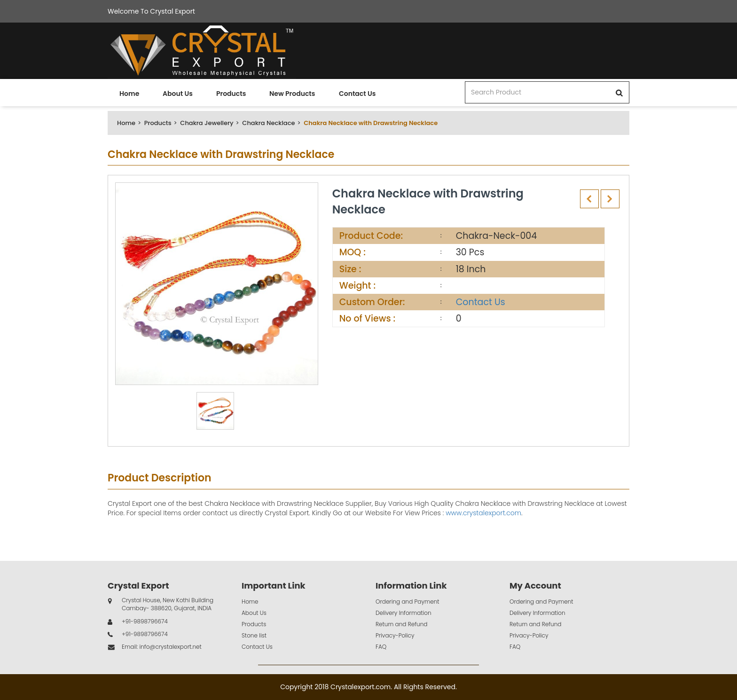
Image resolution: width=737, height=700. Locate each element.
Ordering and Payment (408, 602)
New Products (292, 94)
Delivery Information (404, 613)
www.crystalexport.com (483, 513)
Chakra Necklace (268, 123)
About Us (178, 94)
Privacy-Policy (395, 635)
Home (129, 94)
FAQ (381, 647)
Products (231, 94)
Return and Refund (401, 624)
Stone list (254, 635)
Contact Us (357, 94)
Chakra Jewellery (207, 123)
